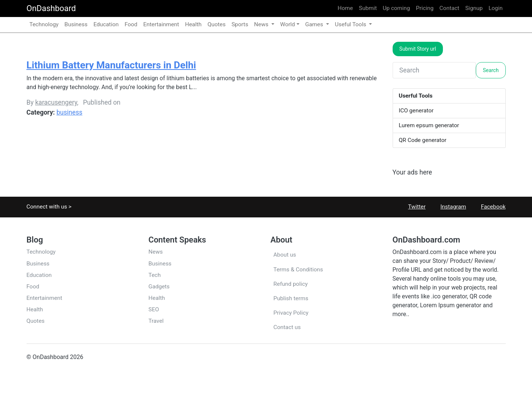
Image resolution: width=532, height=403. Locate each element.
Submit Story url (418, 49)
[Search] (434, 70)
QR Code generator (423, 140)
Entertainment (161, 24)
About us (285, 255)
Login (496, 8)
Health (193, 24)
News (156, 252)
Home (345, 8)
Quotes (216, 24)
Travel (156, 321)
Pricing (425, 8)
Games (315, 24)
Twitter (413, 207)
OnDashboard (51, 8)
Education (106, 24)
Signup (474, 8)
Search (491, 70)
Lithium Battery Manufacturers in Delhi (111, 65)
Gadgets (159, 287)
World (288, 24)
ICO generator (416, 111)
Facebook (489, 207)
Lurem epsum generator (429, 125)
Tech (155, 275)
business (70, 112)
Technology (44, 24)
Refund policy (291, 284)
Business (76, 24)
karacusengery (56, 102)
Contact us (287, 327)
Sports (240, 24)
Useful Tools (351, 24)
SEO (154, 309)
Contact (450, 8)
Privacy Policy (291, 313)
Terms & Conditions (298, 270)
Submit (368, 8)
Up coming (396, 8)
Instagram (449, 207)
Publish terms (291, 298)
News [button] (262, 24)
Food (131, 24)
